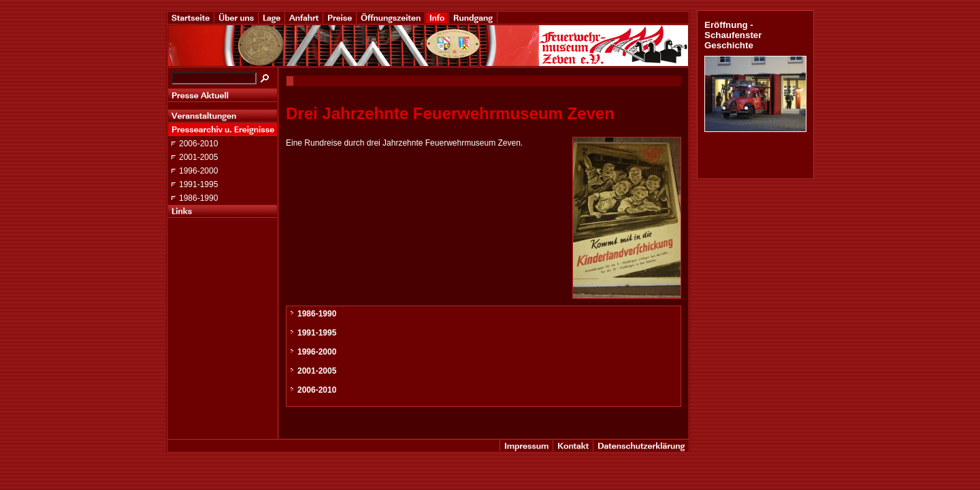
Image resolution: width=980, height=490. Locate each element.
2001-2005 (198, 157)
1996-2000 (198, 171)
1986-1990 (198, 198)
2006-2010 (198, 144)
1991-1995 (198, 184)
